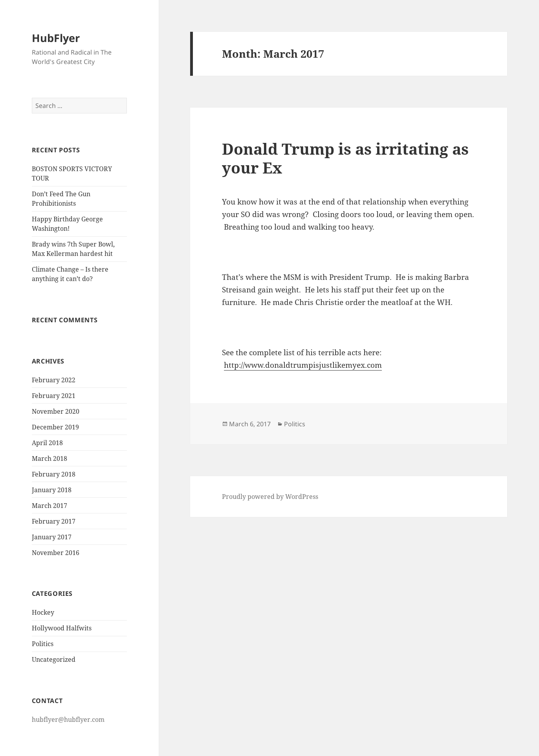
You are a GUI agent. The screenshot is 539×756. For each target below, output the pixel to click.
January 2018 (52, 490)
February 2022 (54, 380)
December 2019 (55, 427)
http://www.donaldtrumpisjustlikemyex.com (303, 365)
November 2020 (56, 411)
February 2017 (54, 521)
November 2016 (56, 553)
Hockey (43, 612)
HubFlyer (56, 38)
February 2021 (54, 396)
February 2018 (54, 474)
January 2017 (52, 537)
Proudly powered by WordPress (270, 497)
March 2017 (49, 506)
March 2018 (49, 458)
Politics (43, 644)
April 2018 (47, 443)
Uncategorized (54, 659)
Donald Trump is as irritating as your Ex (345, 158)
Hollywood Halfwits (62, 628)
